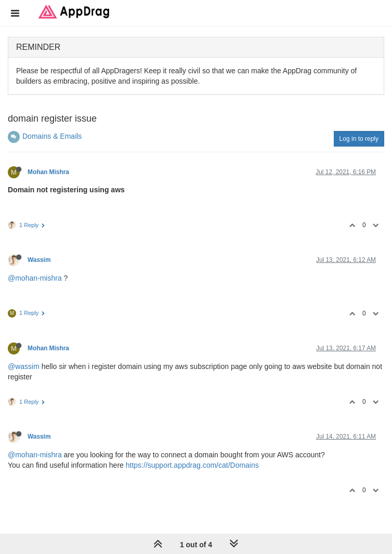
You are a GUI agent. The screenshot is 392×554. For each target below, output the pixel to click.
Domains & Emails (52, 136)
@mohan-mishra (35, 278)
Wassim (39, 260)
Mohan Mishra (48, 172)
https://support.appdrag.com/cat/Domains (192, 465)
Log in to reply (359, 139)
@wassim (24, 366)
